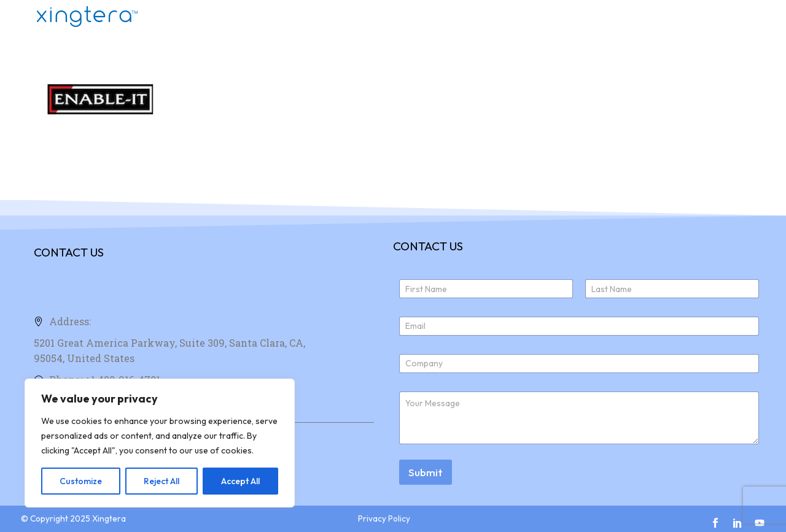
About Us (602, 17)
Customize (81, 481)
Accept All (240, 481)
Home (469, 17)
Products (531, 17)
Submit (426, 472)
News (726, 17)
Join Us (669, 17)
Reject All (161, 481)
